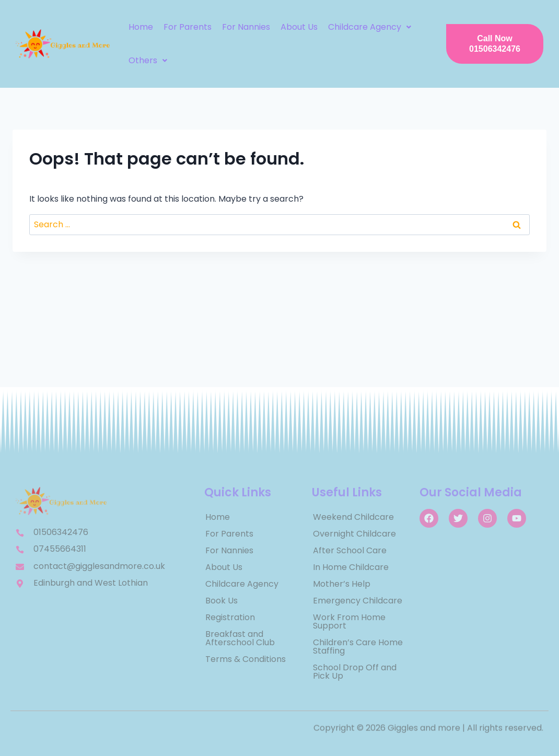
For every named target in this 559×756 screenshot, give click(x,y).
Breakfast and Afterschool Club (240, 638)
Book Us (222, 601)
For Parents (188, 27)
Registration (230, 617)
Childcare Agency (370, 27)
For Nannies (246, 27)
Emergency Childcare (358, 601)
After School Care (350, 550)
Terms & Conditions (246, 659)
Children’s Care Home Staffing (358, 647)
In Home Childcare (351, 567)
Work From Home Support (349, 621)
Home (141, 27)
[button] (370, 27)
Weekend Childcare (353, 517)
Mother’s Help (342, 584)
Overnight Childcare (354, 534)
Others (148, 60)
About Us (299, 27)
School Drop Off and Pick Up (355, 672)
